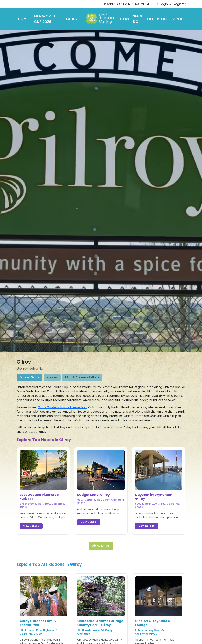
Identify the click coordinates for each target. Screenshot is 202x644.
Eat (150, 19)
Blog (162, 19)
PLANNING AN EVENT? (119, 4)
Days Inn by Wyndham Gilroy (154, 497)
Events (177, 19)
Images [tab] (52, 377)
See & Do (138, 19)
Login (162, 4)
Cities (71, 19)
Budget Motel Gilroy (94, 495)
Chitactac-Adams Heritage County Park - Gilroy (100, 623)
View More (101, 546)
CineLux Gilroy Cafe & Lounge (153, 623)
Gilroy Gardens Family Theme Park (62, 407)
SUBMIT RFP (143, 4)
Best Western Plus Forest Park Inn (40, 497)
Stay (125, 19)
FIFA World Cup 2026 (44, 19)
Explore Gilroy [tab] (29, 377)
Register (177, 4)
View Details (31, 526)
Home (23, 19)
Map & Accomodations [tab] (82, 377)
